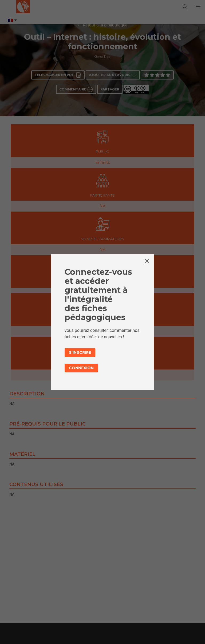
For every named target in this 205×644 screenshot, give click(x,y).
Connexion (81, 368)
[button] (198, 7)
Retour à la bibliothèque (105, 25)
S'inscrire (80, 352)
